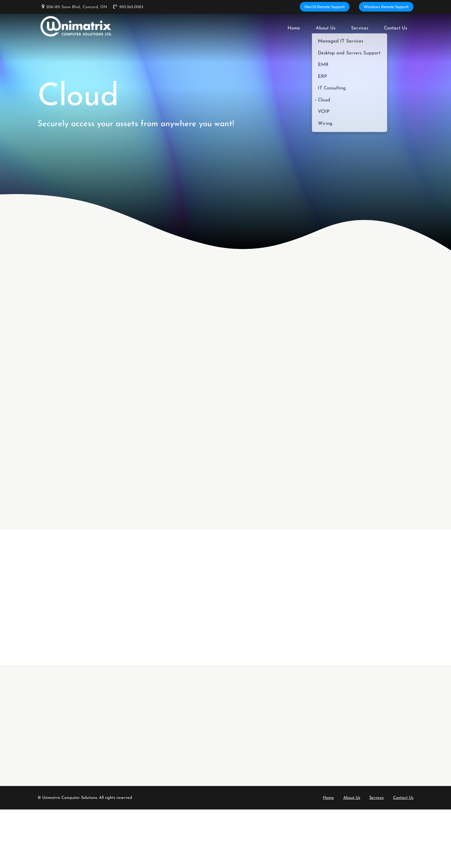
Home (294, 26)
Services (360, 26)
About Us (326, 26)
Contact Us (396, 26)
